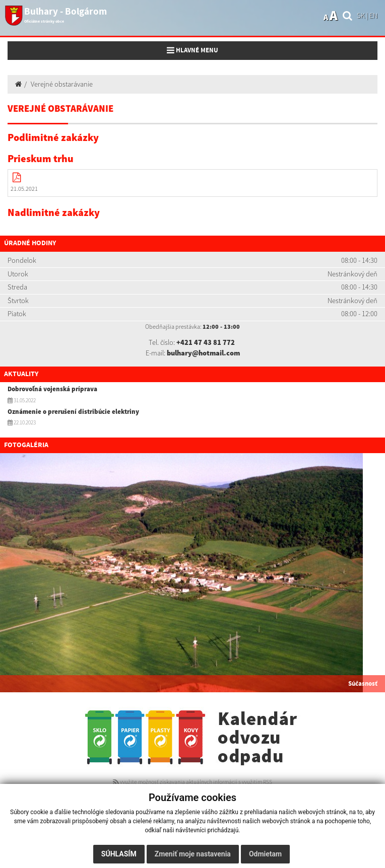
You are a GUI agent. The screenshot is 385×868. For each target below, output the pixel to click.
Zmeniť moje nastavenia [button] (193, 854)
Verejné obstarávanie (62, 84)
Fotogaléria (26, 445)
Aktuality (21, 374)
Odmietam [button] (265, 854)
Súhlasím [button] (119, 854)
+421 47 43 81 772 (206, 342)
